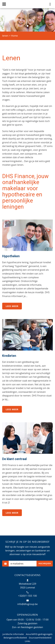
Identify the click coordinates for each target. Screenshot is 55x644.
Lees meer (12, 306)
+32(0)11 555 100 (28, 596)
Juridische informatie (13, 634)
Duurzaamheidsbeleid (40, 638)
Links (28, 641)
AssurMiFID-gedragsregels (39, 634)
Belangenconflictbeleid (15, 638)
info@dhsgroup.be (28, 604)
